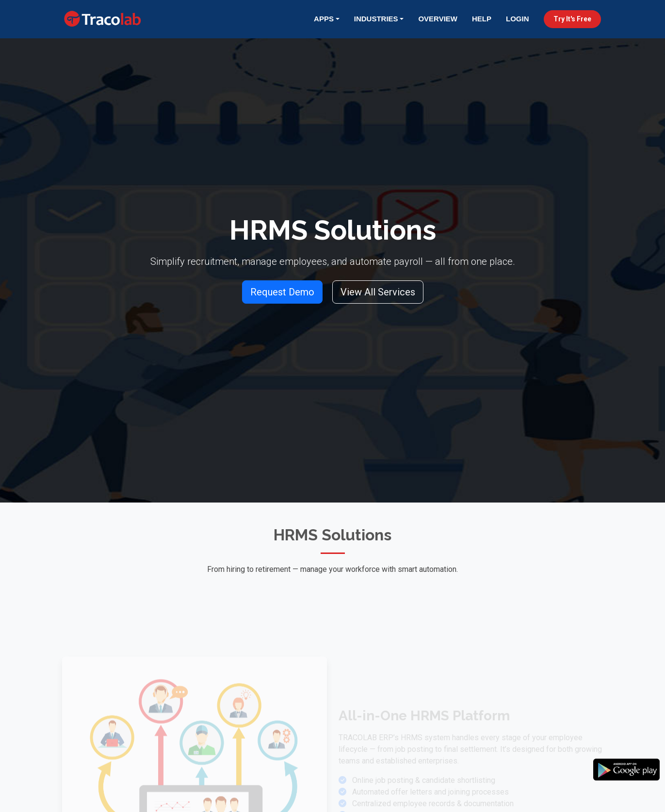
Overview (438, 19)
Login (518, 19)
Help (482, 19)
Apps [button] (324, 19)
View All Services (378, 292)
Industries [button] (376, 19)
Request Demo (282, 292)
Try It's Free (572, 19)
